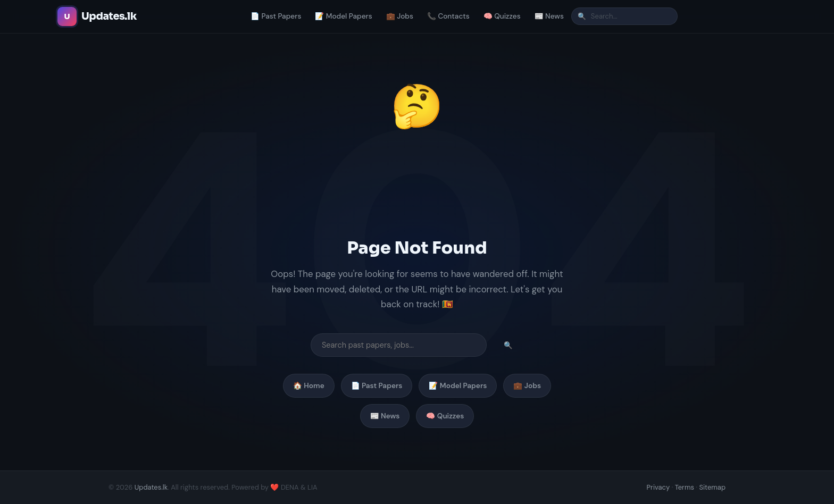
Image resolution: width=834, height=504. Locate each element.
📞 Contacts (448, 16)
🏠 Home (309, 386)
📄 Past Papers (276, 16)
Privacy (658, 487)
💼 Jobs (400, 16)
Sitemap (712, 487)
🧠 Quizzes (502, 16)
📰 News (549, 16)
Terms (685, 487)
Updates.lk (151, 487)
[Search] (624, 16)
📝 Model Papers (343, 16)
